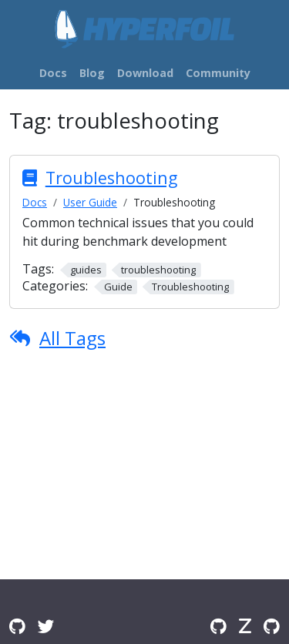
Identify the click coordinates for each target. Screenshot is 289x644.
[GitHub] (218, 626)
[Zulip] (245, 626)
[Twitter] (46, 626)
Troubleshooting (111, 178)
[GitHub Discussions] (17, 626)
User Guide (90, 202)
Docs (35, 202)
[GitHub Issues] (272, 626)
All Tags (72, 338)
